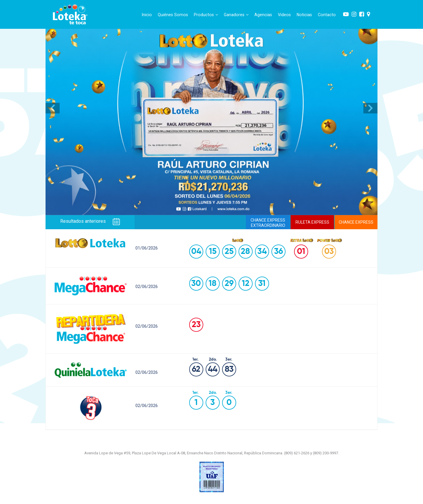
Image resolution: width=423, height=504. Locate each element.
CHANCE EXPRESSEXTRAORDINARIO (268, 223)
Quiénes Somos (173, 15)
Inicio (147, 15)
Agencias (263, 15)
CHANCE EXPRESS (356, 222)
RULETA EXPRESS (312, 222)
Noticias (304, 15)
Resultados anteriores (90, 222)
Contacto (327, 15)
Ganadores (236, 15)
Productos (206, 15)
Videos (284, 15)
